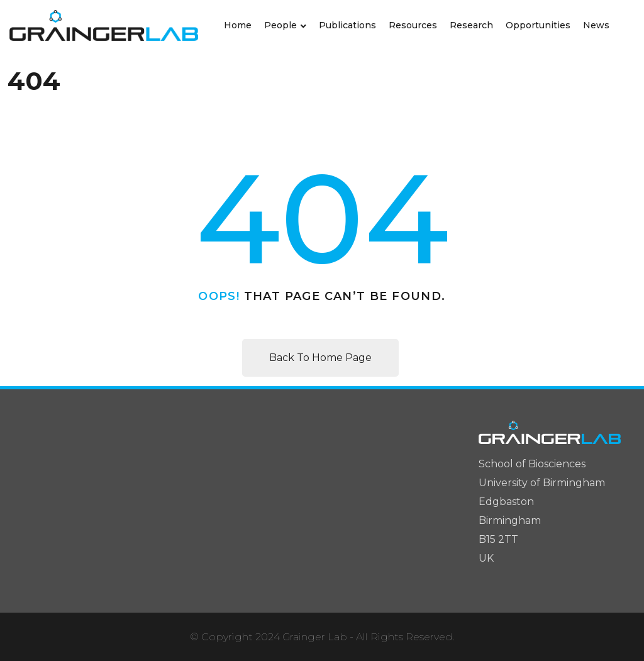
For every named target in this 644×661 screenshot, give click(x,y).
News (596, 25)
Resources (413, 25)
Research (471, 25)
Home (238, 25)
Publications (347, 25)
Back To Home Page (320, 358)
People (280, 25)
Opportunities (538, 25)
